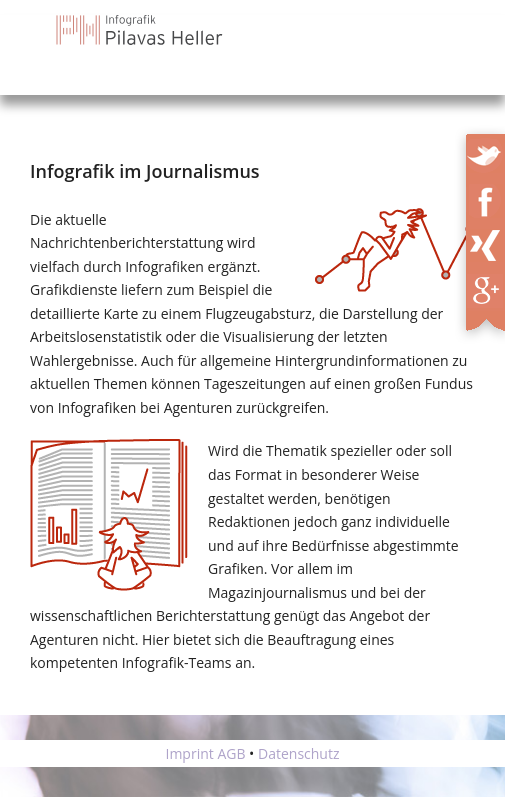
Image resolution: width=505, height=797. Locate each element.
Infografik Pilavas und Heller (140, 30)
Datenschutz (298, 753)
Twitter (486, 152)
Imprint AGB (205, 753)
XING (491, 242)
